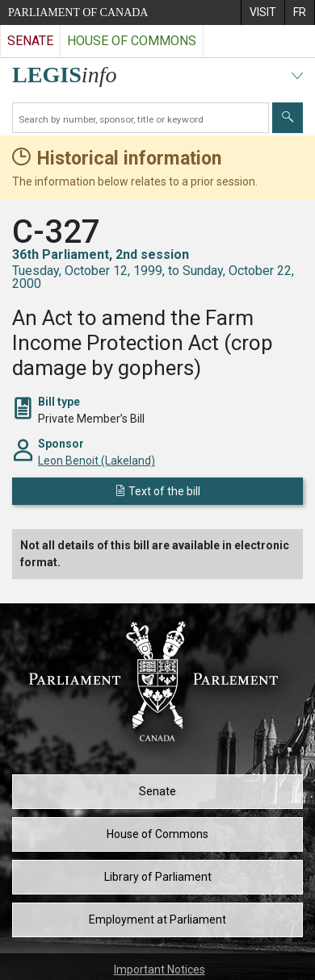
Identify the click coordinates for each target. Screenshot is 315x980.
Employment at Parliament (157, 920)
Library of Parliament (158, 877)
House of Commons (157, 834)
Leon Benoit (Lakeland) (97, 461)
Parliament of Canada (78, 13)
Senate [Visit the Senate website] (30, 41)
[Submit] (288, 118)
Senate (157, 791)
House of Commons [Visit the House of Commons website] (132, 41)
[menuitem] (262, 13)
